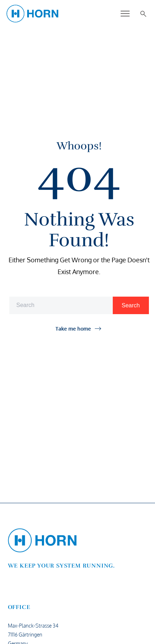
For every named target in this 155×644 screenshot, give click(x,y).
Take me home (73, 329)
